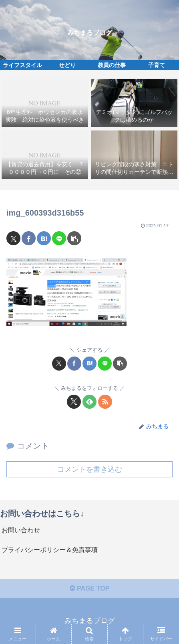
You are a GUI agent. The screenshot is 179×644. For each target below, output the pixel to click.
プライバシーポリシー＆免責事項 (50, 550)
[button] (74, 238)
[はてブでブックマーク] (44, 238)
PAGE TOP (90, 588)
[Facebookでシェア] (29, 238)
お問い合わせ (21, 530)
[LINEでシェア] (59, 238)
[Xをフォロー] (74, 402)
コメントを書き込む (90, 469)
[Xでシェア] (13, 238)
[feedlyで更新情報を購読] (89, 402)
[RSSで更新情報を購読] (105, 402)
